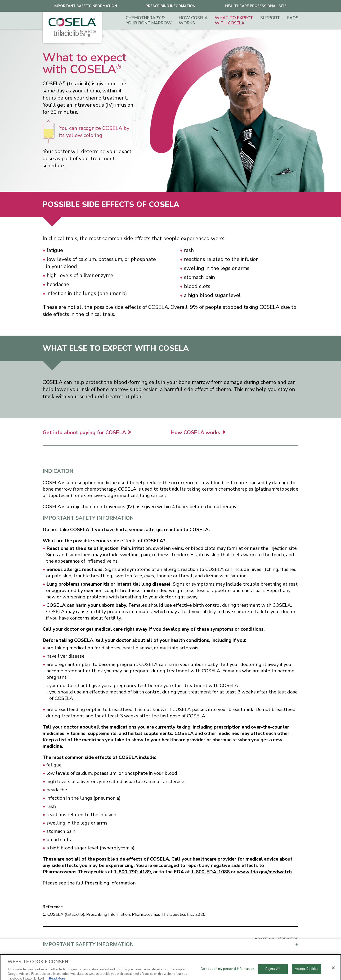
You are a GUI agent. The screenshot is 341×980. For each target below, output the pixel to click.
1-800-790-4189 (132, 872)
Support (270, 18)
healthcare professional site (256, 6)
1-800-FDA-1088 (210, 872)
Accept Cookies (307, 973)
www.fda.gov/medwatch (264, 872)
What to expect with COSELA (234, 21)
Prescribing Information (170, 6)
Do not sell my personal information (228, 973)
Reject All (273, 973)
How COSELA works (193, 21)
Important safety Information (85, 6)
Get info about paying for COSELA (87, 434)
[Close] (333, 972)
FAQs (293, 18)
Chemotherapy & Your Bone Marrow (149, 21)
